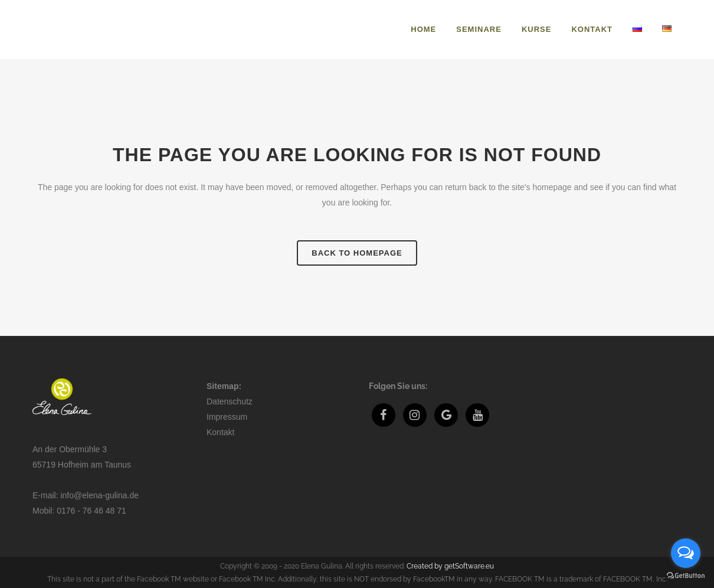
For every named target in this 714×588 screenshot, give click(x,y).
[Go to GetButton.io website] (686, 576)
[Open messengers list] (686, 553)
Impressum (227, 417)
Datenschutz (230, 401)
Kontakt (220, 432)
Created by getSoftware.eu (450, 566)
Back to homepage (357, 253)
